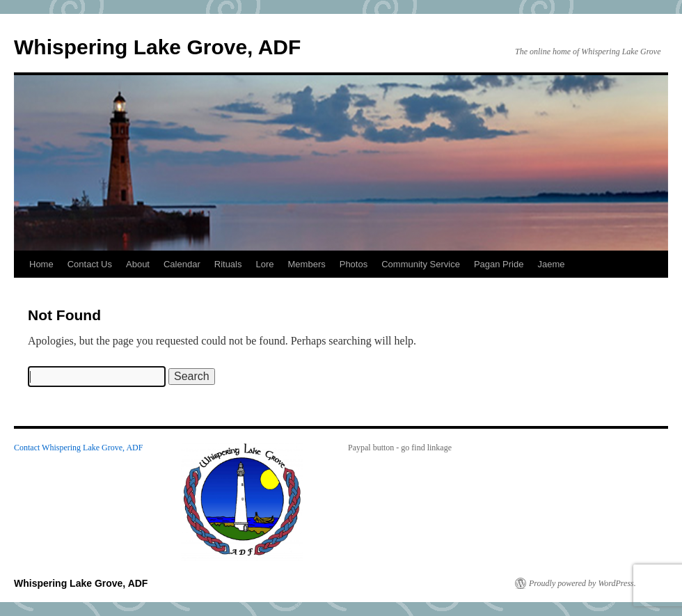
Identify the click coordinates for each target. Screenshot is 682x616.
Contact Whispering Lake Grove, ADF (78, 448)
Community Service (421, 264)
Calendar (182, 264)
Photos (354, 264)
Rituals (228, 264)
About (138, 264)
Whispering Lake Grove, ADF (157, 47)
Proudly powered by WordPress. (582, 583)
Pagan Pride (499, 264)
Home (41, 264)
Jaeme (551, 264)
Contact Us (90, 264)
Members (307, 264)
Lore (265, 264)
